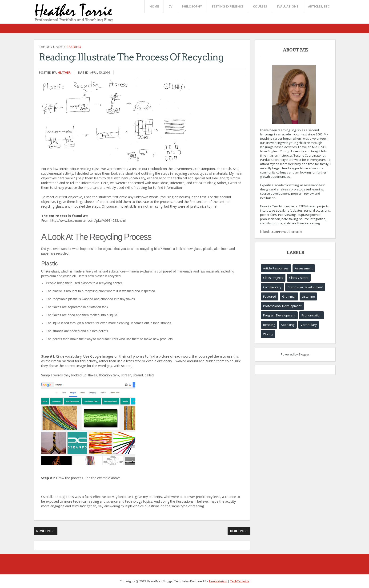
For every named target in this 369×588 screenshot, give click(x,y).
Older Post (239, 531)
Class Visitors (299, 278)
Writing (268, 334)
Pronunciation (311, 315)
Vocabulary (309, 325)
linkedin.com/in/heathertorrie (281, 232)
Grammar (289, 296)
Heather (64, 72)
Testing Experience (227, 6)
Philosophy (192, 6)
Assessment (304, 268)
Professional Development (282, 306)
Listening (308, 296)
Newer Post (46, 531)
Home (154, 6)
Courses (260, 6)
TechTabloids (240, 581)
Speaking (288, 325)
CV (170, 6)
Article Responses (276, 268)
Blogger (304, 354)
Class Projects (273, 278)
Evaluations (288, 6)
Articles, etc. (319, 6)
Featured (270, 296)
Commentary (272, 287)
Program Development (279, 315)
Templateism (218, 581)
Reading (74, 47)
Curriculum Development (305, 287)
